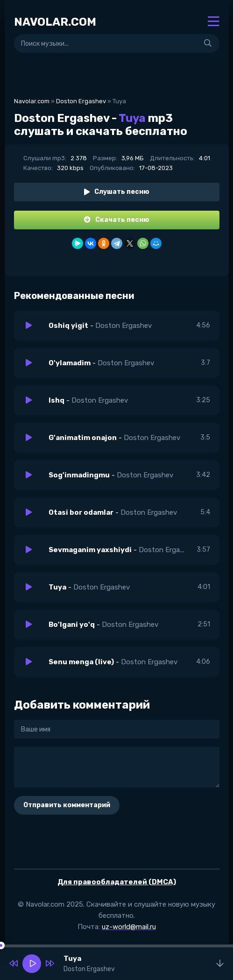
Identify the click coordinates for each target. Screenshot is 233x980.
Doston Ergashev (81, 101)
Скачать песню (117, 220)
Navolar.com (32, 101)
